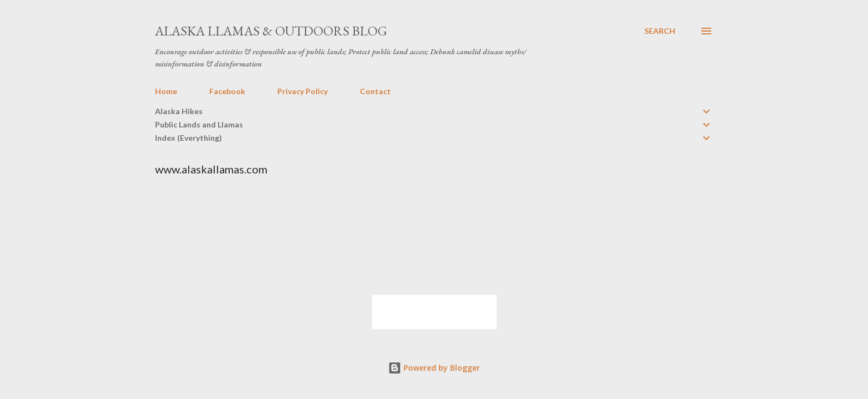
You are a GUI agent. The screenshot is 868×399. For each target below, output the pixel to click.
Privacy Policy (303, 91)
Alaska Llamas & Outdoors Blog (271, 31)
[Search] (660, 31)
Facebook (227, 91)
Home (166, 91)
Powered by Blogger (434, 368)
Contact (375, 91)
